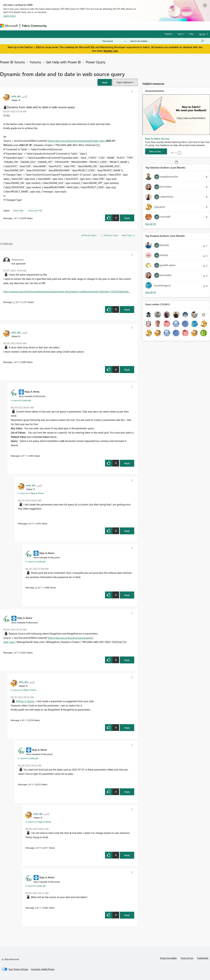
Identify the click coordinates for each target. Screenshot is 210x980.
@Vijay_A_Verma (25, 701)
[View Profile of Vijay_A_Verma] (32, 391)
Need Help (18, 210)
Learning (124, 26)
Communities (97, 26)
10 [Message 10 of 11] (36, 587)
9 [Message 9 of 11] (28, 523)
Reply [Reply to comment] (127, 309)
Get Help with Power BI (63, 62)
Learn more (9, 16)
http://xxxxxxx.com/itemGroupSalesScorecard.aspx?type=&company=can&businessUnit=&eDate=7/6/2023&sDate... (67, 291)
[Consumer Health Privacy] (43, 969)
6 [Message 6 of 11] (35, 908)
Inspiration (69, 26)
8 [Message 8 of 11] (21, 456)
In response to (21, 400)
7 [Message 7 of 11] (13, 362)
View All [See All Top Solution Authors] (151, 224)
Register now (111, 51)
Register (169, 34)
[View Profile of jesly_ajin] (16, 96)
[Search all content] (167, 41)
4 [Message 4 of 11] (28, 784)
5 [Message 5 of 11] (35, 848)
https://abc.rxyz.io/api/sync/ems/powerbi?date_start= (77, 141)
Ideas (82, 26)
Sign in (181, 34)
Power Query (96, 62)
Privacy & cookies (168, 958)
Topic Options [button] (124, 82)
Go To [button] (202, 34)
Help (191, 34)
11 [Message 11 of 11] (14, 302)
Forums (54, 26)
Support (138, 26)
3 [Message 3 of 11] (21, 720)
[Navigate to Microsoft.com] (9, 26)
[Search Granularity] (114, 41)
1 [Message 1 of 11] (13, 218)
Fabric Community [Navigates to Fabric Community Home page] (34, 26)
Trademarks (203, 958)
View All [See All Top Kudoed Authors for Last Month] (151, 292)
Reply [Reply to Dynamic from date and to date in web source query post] (127, 218)
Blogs (111, 26)
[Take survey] (156, 151)
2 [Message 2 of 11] (13, 652)
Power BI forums (12, 62)
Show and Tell (35, 210)
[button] (105, 82)
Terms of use (187, 958)
